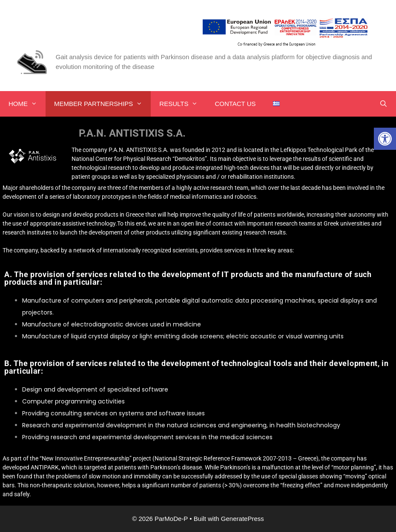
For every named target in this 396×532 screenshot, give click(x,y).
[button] (385, 139)
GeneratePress (242, 519)
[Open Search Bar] (383, 104)
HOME (27, 104)
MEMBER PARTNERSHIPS (102, 104)
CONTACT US (235, 104)
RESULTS (183, 104)
